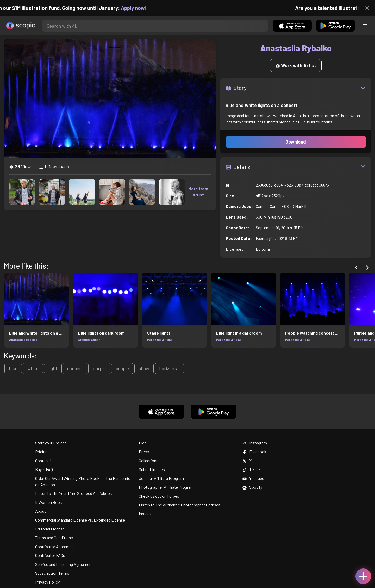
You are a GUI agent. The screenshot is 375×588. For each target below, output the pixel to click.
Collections (149, 460)
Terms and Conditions (54, 538)
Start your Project (51, 443)
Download (296, 142)
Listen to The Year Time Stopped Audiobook (74, 493)
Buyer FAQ (44, 469)
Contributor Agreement (55, 546)
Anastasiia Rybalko (23, 339)
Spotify (252, 487)
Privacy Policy (47, 582)
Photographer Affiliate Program (166, 487)
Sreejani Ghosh (89, 339)
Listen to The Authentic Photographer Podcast (180, 505)
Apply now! (140, 8)
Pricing (41, 452)
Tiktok (252, 469)
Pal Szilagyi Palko (160, 339)
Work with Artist (296, 65)
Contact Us (45, 460)
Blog (143, 443)
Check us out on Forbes (159, 496)
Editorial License (50, 529)
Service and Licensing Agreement (64, 564)
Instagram (255, 443)
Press (144, 452)
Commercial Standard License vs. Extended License (80, 520)
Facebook (254, 452)
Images (145, 514)
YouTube (253, 478)
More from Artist (198, 192)
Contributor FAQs (50, 555)
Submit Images (152, 469)
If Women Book (49, 502)
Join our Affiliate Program (161, 478)
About (40, 511)
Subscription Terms (52, 573)
